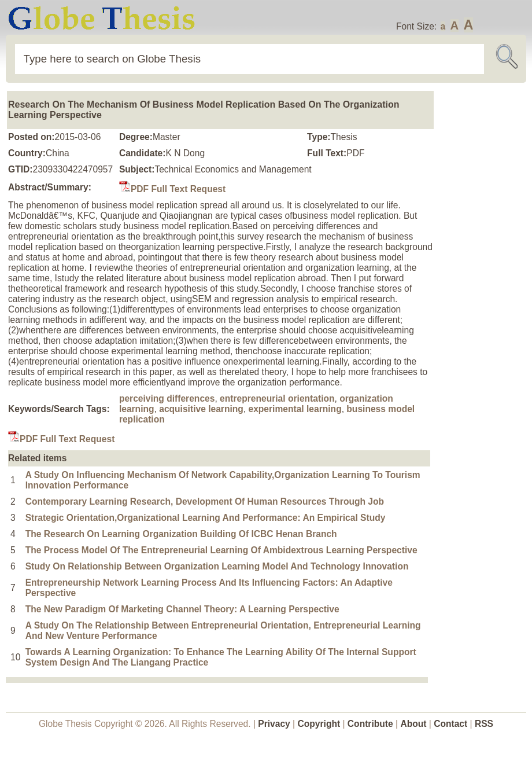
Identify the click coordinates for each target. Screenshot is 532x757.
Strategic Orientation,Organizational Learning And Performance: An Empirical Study (206, 518)
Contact (452, 724)
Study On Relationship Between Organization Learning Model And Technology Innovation (217, 566)
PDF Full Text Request (172, 189)
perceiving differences (167, 398)
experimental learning (295, 409)
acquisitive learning (201, 409)
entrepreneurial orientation (277, 398)
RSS (484, 724)
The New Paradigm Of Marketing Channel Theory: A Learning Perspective (182, 609)
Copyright (319, 724)
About (413, 724)
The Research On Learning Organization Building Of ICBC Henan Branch (181, 534)
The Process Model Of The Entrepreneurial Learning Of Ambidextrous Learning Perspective (221, 550)
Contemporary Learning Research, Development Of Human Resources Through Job (205, 501)
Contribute (370, 724)
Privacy (274, 724)
